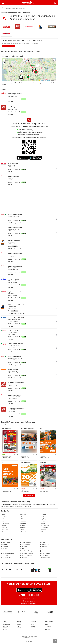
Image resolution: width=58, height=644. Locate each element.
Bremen (3, 534)
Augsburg (43, 519)
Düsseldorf (4, 530)
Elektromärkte (6, 555)
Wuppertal (23, 525)
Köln (3, 521)
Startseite (5, 623)
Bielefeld (23, 528)
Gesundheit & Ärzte (26, 542)
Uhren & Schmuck (45, 553)
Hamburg (4, 517)
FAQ (18, 626)
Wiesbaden (43, 517)
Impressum (48, 629)
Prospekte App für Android (29, 599)
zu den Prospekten (8, 46)
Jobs (46, 623)
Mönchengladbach (45, 525)
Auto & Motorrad (6, 542)
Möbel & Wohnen (26, 549)
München (4, 519)
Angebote (5, 628)
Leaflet (41, 80)
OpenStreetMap (48, 80)
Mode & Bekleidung (26, 551)
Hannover (23, 515)
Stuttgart (4, 525)
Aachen (42, 523)
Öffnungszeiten (6, 625)
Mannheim (24, 532)
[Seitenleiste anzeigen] (55, 641)
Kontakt (19, 628)
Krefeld (42, 534)
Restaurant (24, 558)
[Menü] (3, 3)
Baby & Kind (5, 545)
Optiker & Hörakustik (27, 553)
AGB (46, 628)
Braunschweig (44, 528)
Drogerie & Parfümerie (7, 553)
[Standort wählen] (55, 3)
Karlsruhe (43, 515)
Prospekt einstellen (22, 623)
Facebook (33, 623)
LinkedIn (33, 628)
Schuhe (42, 542)
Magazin (5, 629)
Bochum (23, 523)
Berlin (33, 4)
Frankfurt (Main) (6, 523)
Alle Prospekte (29, 495)
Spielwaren (43, 547)
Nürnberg (23, 519)
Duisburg (23, 521)
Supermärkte (44, 551)
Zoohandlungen (45, 555)
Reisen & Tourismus (26, 555)
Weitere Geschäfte (45, 558)
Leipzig (23, 517)
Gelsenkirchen (44, 521)
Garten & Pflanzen (6, 558)
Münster (23, 534)
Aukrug (3, 13)
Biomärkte (4, 549)
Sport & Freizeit (45, 549)
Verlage (19, 625)
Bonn (22, 530)
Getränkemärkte (25, 545)
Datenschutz (48, 626)
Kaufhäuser (24, 547)
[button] (54, 60)
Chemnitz (43, 530)
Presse (46, 625)
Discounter (5, 551)
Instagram (33, 626)
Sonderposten (44, 545)
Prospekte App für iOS (29, 601)
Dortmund (4, 528)
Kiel (41, 532)
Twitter (32, 625)
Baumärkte (5, 547)
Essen (3, 532)
